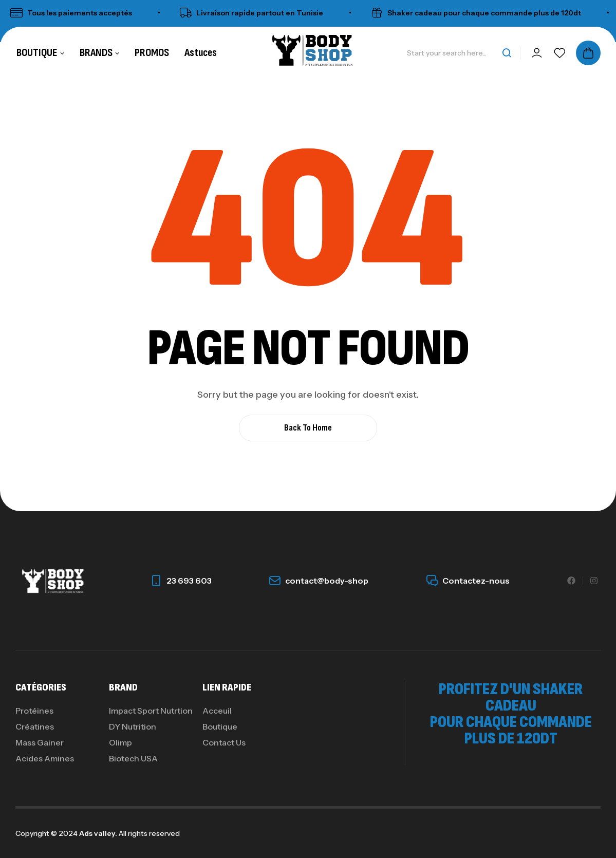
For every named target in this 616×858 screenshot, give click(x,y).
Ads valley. (98, 833)
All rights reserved (148, 833)
